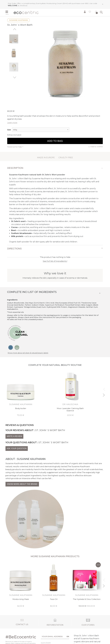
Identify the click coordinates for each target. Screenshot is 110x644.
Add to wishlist (97, 147)
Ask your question (17, 448)
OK (68, 636)
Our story (46, 643)
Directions (14, 249)
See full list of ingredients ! (55, 261)
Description (15, 168)
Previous (15, 29)
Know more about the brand (22, 484)
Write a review (14, 436)
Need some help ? (15, 147)
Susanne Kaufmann (18, 20)
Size (9, 130)
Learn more (12, 123)
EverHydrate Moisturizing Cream (49, 3)
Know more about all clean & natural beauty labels (28, 353)
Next (15, 77)
